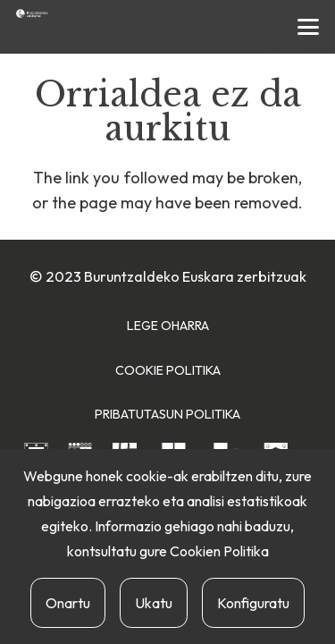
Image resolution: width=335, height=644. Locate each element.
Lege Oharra (168, 326)
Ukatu (154, 603)
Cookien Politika (219, 551)
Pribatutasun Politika (167, 414)
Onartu (68, 603)
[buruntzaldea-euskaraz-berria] (32, 13)
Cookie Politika (168, 370)
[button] (309, 27)
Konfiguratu (253, 603)
